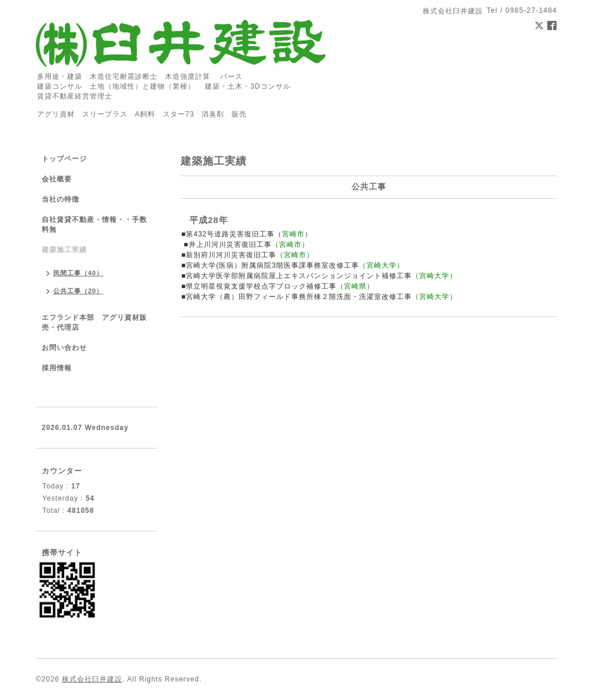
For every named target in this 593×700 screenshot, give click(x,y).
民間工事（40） (78, 273)
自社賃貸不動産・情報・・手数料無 (94, 225)
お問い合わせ (64, 348)
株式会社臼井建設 (92, 679)
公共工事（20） (78, 291)
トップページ (64, 159)
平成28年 (209, 220)
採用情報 (57, 368)
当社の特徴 (61, 199)
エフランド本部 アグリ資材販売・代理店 (94, 322)
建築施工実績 (64, 250)
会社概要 (57, 179)
